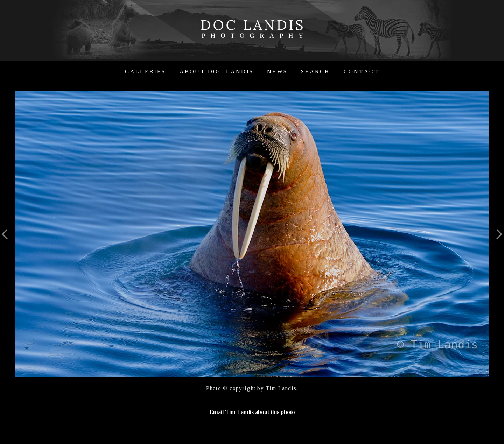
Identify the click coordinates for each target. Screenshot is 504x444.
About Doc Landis (216, 72)
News (277, 72)
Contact (361, 72)
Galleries (145, 72)
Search (315, 72)
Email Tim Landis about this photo (252, 412)
